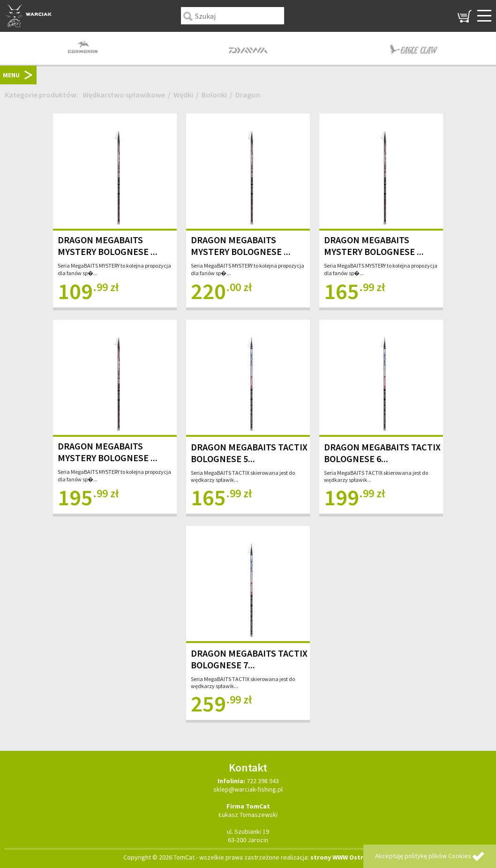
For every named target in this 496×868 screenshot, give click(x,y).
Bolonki (214, 95)
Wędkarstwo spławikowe (124, 95)
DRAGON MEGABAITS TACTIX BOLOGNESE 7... (249, 659)
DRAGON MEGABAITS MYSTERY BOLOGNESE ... (108, 246)
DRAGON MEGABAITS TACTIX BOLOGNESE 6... (382, 453)
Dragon (248, 95)
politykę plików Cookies (438, 856)
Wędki (183, 95)
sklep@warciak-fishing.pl (248, 789)
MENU (11, 75)
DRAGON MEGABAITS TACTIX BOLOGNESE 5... (249, 453)
